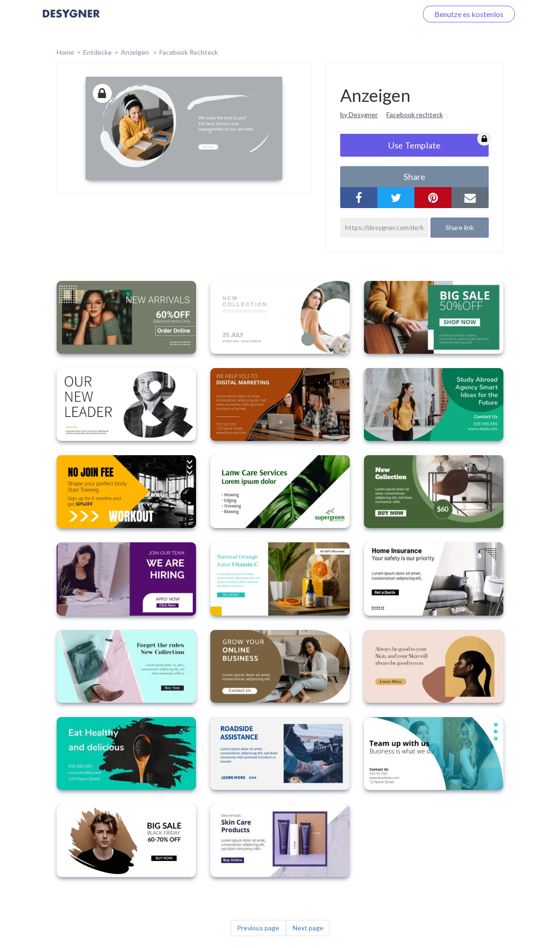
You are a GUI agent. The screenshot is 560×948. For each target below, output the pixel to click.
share (414, 177)
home (65, 52)
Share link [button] (460, 227)
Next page (308, 928)
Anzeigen (136, 52)
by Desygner (359, 115)
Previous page (258, 928)
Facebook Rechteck (189, 52)
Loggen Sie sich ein (376, 14)
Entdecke (98, 52)
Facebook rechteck (415, 115)
